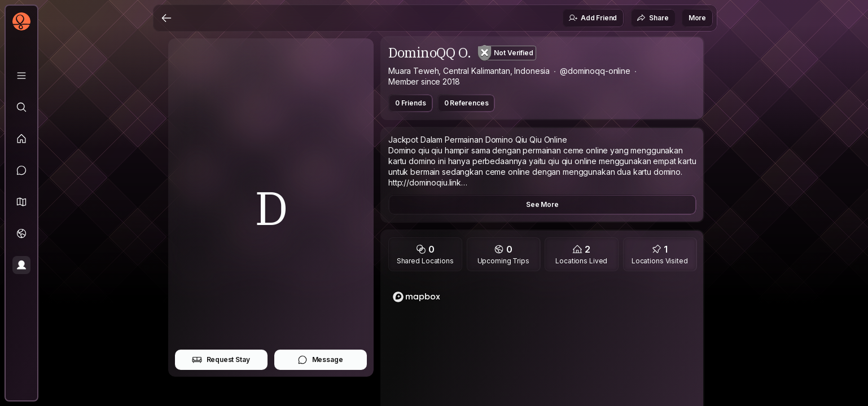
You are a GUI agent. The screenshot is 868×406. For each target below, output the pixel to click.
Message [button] (320, 360)
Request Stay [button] (221, 360)
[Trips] (21, 233)
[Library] (21, 76)
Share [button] (652, 18)
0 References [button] (466, 103)
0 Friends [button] (411, 103)
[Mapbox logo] (417, 297)
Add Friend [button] (593, 18)
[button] (21, 202)
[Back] (166, 18)
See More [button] (542, 204)
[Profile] (21, 265)
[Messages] (21, 170)
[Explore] (21, 107)
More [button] (697, 18)
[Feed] (21, 139)
